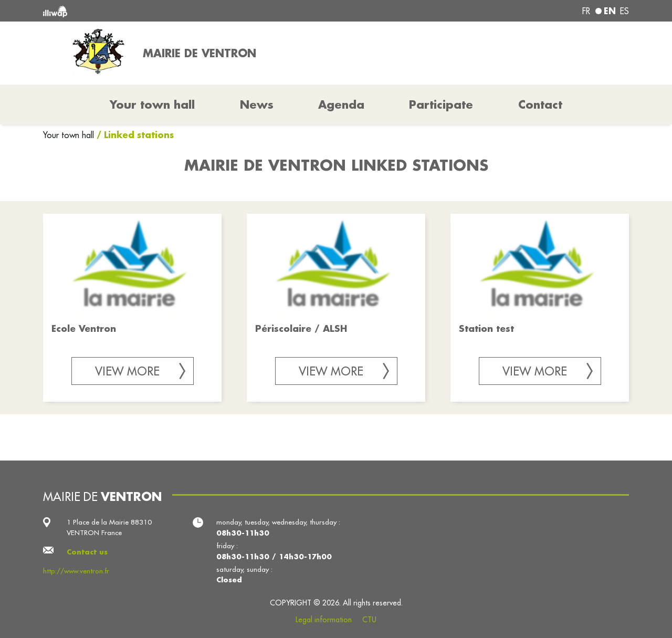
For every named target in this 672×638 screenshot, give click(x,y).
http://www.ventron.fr (76, 571)
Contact (540, 104)
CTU (369, 620)
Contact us (87, 552)
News (257, 104)
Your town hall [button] (152, 104)
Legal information (324, 620)
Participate (441, 104)
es (624, 11)
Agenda (341, 104)
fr (586, 11)
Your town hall (70, 135)
